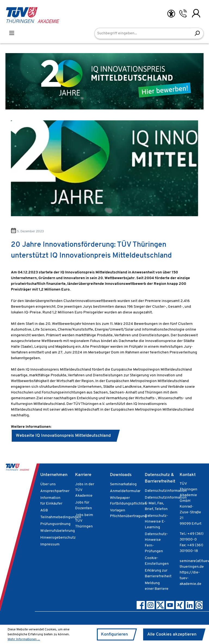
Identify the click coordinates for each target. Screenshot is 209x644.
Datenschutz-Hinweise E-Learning (156, 522)
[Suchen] (197, 33)
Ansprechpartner (55, 491)
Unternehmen (54, 475)
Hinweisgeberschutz (58, 538)
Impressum (50, 544)
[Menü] (12, 33)
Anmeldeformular (125, 491)
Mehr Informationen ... (24, 639)
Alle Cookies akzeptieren (172, 634)
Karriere (83, 475)
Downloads (121, 475)
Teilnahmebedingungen (61, 517)
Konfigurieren (114, 634)
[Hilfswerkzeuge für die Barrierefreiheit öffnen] (171, 14)
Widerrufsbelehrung (58, 531)
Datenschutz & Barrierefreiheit (160, 478)
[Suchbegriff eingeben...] (143, 33)
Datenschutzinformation (166, 491)
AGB (44, 510)
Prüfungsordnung (55, 524)
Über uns (48, 484)
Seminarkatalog (123, 484)
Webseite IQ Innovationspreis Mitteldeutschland (63, 436)
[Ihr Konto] (196, 13)
